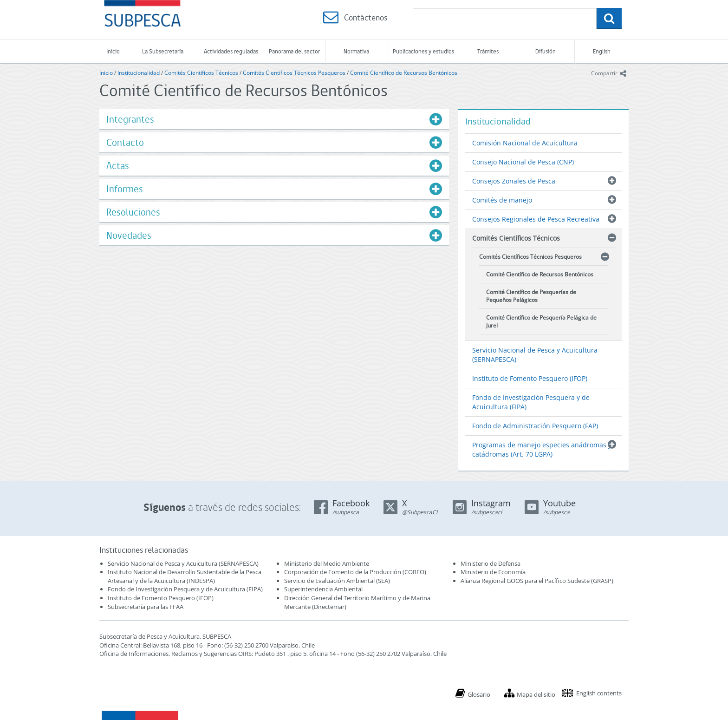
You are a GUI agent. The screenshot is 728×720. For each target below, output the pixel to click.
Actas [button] (118, 166)
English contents (599, 693)
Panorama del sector (294, 51)
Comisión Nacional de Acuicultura (525, 143)
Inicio (113, 51)
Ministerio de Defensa (491, 563)
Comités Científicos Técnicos (201, 73)
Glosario (479, 694)
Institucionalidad (139, 73)
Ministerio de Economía (493, 572)
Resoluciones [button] (133, 212)
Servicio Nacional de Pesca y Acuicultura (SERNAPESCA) (535, 355)
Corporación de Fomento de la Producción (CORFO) (355, 572)
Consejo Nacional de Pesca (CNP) (523, 162)
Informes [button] (125, 189)
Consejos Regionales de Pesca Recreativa (536, 219)
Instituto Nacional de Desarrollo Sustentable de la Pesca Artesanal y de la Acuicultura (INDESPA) (185, 576)
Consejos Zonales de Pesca (514, 181)
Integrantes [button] (130, 119)
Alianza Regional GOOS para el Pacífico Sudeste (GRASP (536, 581)
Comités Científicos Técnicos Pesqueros (294, 73)
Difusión (546, 51)
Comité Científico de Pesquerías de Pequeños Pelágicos (531, 296)
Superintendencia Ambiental (323, 589)
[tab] (274, 119)
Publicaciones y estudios (423, 51)
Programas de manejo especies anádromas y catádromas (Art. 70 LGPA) (542, 449)
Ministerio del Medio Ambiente (327, 563)
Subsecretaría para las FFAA (146, 607)
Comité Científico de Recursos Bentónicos (404, 73)
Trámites (488, 51)
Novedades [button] (129, 235)
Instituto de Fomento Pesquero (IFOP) (530, 378)
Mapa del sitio (536, 694)
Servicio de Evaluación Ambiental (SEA (336, 581)
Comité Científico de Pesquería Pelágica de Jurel (541, 321)
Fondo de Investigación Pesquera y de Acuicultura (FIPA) (531, 402)
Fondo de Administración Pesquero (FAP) (535, 426)
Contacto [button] (125, 142)
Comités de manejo (502, 200)
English (602, 51)
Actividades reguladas (231, 51)
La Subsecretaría (163, 51)
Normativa (356, 51)
